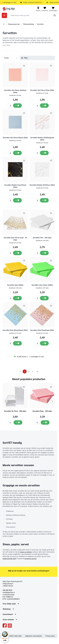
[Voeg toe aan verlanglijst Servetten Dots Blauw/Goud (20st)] (24, 306)
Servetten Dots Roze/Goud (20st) (42, 330)
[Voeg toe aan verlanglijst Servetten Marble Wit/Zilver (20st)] (51, 161)
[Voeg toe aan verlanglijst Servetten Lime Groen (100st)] (51, 261)
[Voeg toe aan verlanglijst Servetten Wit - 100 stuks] (51, 213)
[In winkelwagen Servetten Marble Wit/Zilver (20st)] (44, 200)
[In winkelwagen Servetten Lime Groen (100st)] (44, 298)
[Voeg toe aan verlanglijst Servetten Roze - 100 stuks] (51, 387)
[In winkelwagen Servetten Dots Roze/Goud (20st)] (44, 343)
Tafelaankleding (28, 24)
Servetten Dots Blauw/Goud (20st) (15, 330)
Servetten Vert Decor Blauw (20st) (15, 138)
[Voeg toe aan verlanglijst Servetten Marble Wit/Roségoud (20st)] (51, 113)
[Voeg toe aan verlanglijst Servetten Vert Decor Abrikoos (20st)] (24, 66)
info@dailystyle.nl (9, 592)
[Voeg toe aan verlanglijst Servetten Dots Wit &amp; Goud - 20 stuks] (24, 213)
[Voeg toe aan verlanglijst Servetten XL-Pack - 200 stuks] (24, 387)
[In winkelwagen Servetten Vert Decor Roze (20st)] (44, 106)
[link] (20, 371)
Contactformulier (9, 595)
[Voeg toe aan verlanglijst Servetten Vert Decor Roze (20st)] (51, 66)
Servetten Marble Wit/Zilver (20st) (42, 185)
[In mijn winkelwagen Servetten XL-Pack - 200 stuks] (18, 422)
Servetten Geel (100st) (15, 285)
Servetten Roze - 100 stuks (42, 411)
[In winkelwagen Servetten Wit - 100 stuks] (44, 253)
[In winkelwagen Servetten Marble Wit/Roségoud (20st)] (44, 153)
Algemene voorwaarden (33, 636)
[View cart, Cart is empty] (53, 9)
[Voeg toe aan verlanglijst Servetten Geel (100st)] (24, 261)
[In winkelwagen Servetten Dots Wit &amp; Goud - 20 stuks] (17, 253)
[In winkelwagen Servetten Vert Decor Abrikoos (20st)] (17, 106)
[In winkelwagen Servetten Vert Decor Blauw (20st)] (17, 153)
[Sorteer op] (11, 58)
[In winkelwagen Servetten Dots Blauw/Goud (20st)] (17, 343)
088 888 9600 (7, 590)
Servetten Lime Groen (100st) (42, 285)
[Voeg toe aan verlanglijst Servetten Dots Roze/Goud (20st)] (51, 306)
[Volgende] (37, 371)
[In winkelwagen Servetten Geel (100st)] (17, 298)
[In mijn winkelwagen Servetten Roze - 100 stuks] (45, 422)
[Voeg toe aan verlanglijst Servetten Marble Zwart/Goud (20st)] (24, 161)
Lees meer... (7, 45)
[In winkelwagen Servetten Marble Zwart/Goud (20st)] (17, 200)
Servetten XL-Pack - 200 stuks (15, 411)
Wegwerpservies (14, 24)
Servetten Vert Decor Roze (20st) (42, 90)
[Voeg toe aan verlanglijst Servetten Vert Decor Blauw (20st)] (24, 113)
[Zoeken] (55, 15)
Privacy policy (50, 636)
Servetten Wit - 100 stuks (42, 238)
